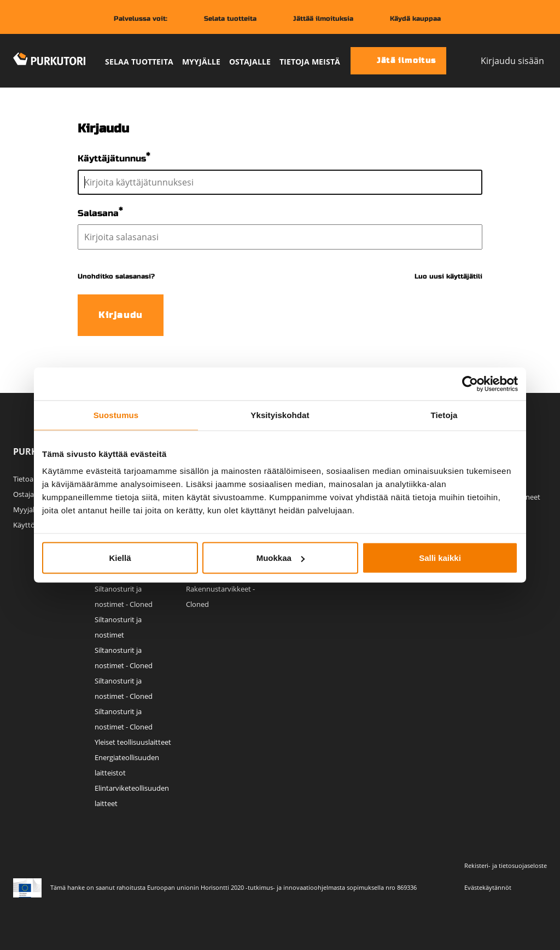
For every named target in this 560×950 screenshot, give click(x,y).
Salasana (98, 213)
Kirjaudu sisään (503, 60)
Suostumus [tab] (116, 415)
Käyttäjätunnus (112, 158)
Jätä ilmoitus (397, 61)
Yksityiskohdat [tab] (280, 415)
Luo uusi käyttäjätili (448, 276)
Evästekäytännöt (488, 887)
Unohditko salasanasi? (116, 276)
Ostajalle (250, 62)
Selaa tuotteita (139, 62)
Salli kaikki (440, 558)
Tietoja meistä (310, 62)
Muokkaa (281, 558)
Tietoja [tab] (444, 415)
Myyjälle (201, 62)
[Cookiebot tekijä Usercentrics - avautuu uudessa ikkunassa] (470, 384)
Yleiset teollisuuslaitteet (133, 742)
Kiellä (120, 558)
